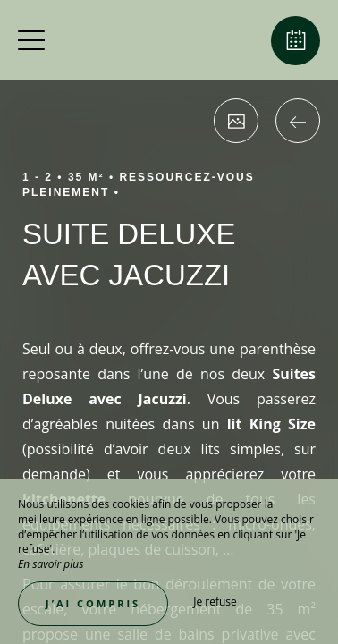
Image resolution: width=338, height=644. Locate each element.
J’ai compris (93, 603)
